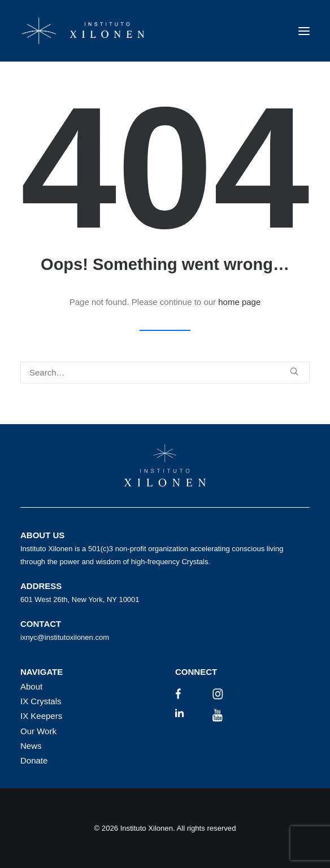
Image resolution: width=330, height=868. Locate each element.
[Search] (165, 372)
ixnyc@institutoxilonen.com (65, 637)
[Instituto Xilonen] (83, 31)
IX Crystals (41, 701)
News (31, 746)
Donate (34, 760)
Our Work (38, 731)
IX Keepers (41, 716)
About (31, 686)
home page (239, 302)
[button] (304, 31)
